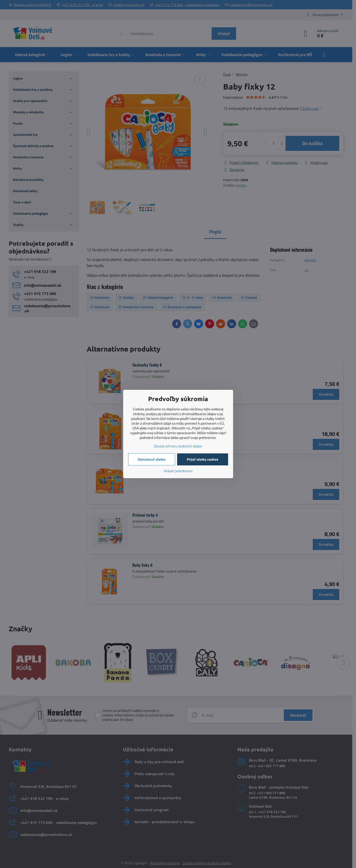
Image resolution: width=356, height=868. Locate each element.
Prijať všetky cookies (203, 459)
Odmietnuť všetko (152, 459)
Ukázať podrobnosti (178, 471)
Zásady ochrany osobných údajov (178, 446)
